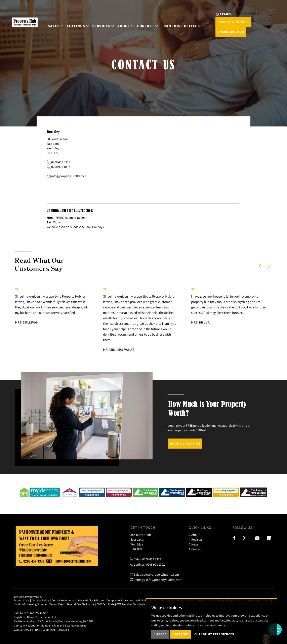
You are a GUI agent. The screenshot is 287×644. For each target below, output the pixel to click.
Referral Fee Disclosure (80, 604)
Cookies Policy (40, 600)
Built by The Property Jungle (31, 613)
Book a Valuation (185, 443)
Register (195, 539)
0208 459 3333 (61, 162)
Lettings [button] (73, 21)
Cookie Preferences (63, 600)
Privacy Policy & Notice (91, 600)
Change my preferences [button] (214, 634)
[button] (260, 266)
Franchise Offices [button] (178, 21)
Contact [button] (143, 21)
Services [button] (99, 21)
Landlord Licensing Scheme (30, 604)
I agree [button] (160, 634)
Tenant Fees (57, 604)
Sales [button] (51, 21)
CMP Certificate (106, 604)
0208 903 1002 (61, 167)
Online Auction (224, 27)
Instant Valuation (252, 17)
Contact (195, 549)
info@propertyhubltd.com (69, 176)
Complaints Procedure (120, 600)
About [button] (121, 21)
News (194, 544)
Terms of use (21, 600)
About (194, 535)
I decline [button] (180, 634)
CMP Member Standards (131, 604)
